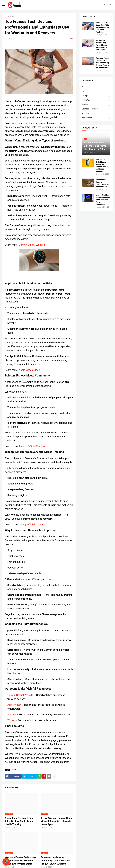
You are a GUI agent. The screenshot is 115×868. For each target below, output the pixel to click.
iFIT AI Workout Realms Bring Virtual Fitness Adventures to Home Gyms (56, 821)
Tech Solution (96, 118)
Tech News (96, 113)
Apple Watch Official (30, 370)
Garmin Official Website (32, 245)
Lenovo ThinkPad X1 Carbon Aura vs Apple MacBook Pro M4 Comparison (103, 200)
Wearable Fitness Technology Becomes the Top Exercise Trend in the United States (20, 860)
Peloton (12, 715)
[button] (3, 5)
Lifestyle (15, 16)
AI (96, 87)
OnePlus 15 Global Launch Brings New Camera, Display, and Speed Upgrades (102, 165)
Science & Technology (96, 109)
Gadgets (96, 91)
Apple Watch (14, 705)
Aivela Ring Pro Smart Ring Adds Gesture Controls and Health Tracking (19, 821)
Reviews (96, 105)
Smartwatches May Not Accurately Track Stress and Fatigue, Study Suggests (56, 860)
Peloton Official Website (32, 446)
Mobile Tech (96, 100)
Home (7, 16)
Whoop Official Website (32, 525)
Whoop (11, 720)
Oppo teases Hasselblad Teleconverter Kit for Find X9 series (102, 183)
